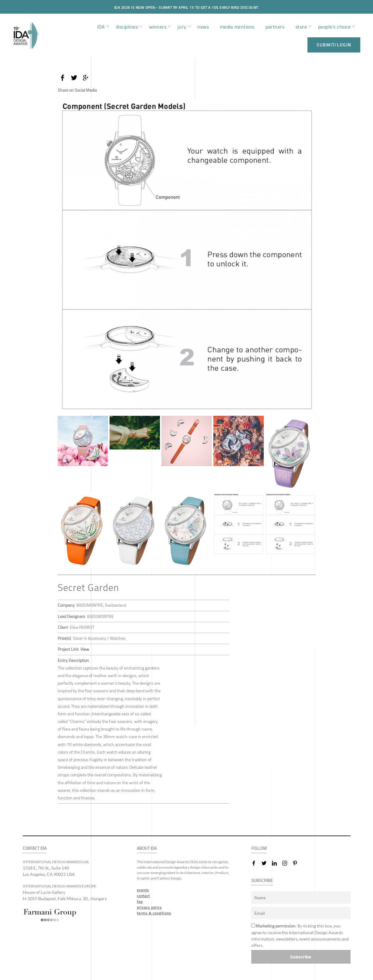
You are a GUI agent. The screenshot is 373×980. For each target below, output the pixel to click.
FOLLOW (259, 848)
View (85, 649)
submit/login (334, 45)
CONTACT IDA (35, 848)
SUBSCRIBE (262, 880)
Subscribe (301, 956)
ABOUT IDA (147, 848)
